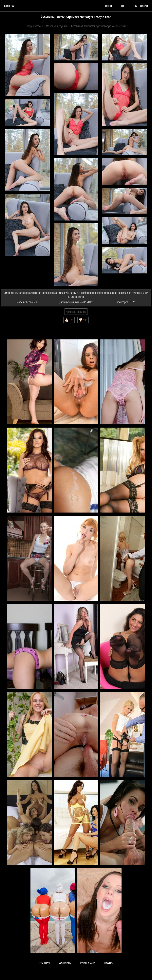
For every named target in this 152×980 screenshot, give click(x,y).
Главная (9, 6)
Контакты (65, 963)
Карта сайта (88, 963)
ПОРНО (108, 963)
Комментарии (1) (13, 326)
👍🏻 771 (69, 320)
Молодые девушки (76, 312)
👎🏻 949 (83, 320)
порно (108, 6)
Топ (123, 6)
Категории (141, 6)
